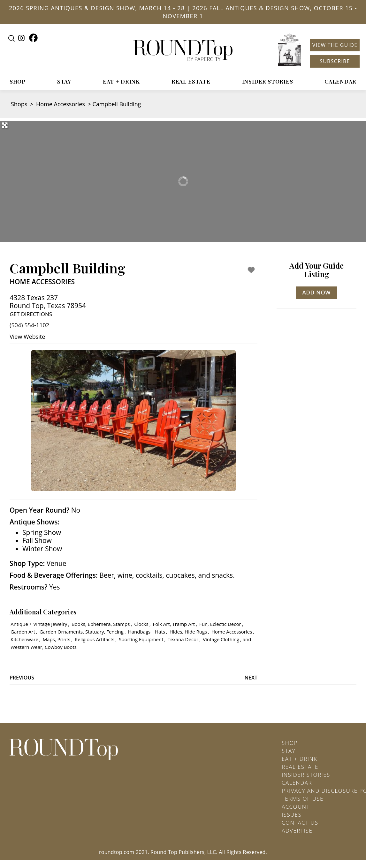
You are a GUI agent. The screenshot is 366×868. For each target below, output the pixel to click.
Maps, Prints (57, 639)
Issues (292, 815)
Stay (64, 81)
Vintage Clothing (221, 639)
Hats (160, 632)
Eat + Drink (121, 81)
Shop (18, 81)
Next (251, 678)
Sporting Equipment (141, 639)
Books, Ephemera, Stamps (101, 624)
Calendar (340, 81)
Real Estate (191, 81)
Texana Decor (183, 639)
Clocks (141, 624)
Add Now (317, 292)
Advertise (297, 831)
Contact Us (300, 823)
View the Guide (335, 45)
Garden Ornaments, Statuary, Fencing (82, 632)
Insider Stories (268, 81)
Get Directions (31, 314)
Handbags (139, 632)
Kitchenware (24, 639)
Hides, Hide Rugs (188, 632)
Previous (22, 678)
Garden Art (23, 632)
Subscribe (335, 61)
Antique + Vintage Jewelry (39, 624)
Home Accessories (61, 104)
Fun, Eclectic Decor (220, 624)
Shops (19, 104)
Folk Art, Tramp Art (174, 624)
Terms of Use (303, 799)
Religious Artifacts (95, 639)
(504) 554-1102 (29, 325)
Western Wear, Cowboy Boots (44, 647)
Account (296, 807)
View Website (27, 337)
